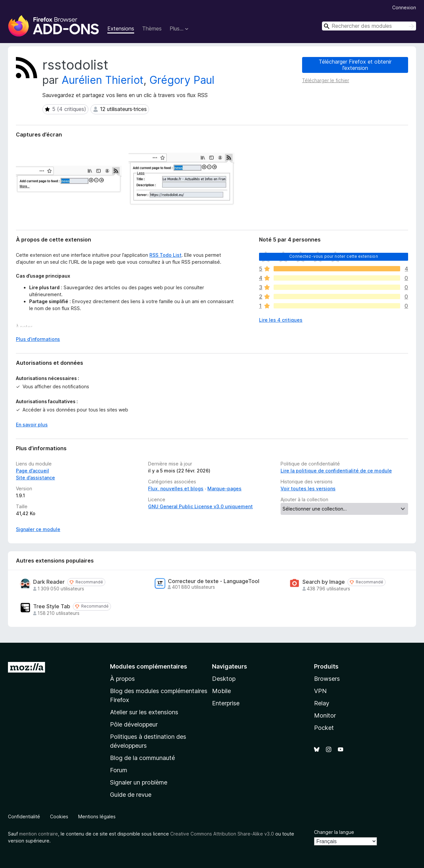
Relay (322, 703)
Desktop (224, 679)
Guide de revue (131, 795)
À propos (122, 679)
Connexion (404, 7)
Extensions (121, 28)
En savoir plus (32, 425)
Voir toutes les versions (308, 488)
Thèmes (152, 28)
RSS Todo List (165, 255)
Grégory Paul (182, 80)
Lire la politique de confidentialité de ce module (336, 471)
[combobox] (369, 26)
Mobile (221, 691)
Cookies (59, 816)
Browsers (327, 679)
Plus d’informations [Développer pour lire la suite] (38, 339)
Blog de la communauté (142, 758)
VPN (320, 691)
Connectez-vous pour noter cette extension (334, 256)
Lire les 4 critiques (281, 320)
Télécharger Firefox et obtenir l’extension (355, 65)
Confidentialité (24, 816)
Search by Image (324, 582)
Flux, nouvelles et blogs (176, 488)
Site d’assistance (35, 478)
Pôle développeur (134, 724)
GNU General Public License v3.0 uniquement (200, 506)
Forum (119, 770)
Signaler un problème (139, 782)
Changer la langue (334, 832)
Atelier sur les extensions (144, 712)
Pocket (324, 728)
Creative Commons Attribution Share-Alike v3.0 (222, 834)
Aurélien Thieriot (103, 80)
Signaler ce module (38, 529)
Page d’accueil (32, 471)
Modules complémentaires (149, 666)
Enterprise (226, 703)
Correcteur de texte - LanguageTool (214, 581)
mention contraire (39, 834)
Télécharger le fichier (326, 80)
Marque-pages (224, 488)
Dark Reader (49, 582)
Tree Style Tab (52, 606)
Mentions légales (97, 816)
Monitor (325, 715)
